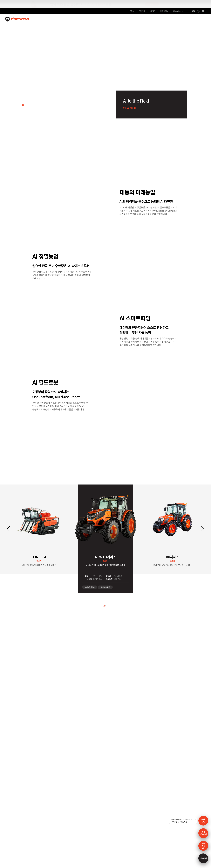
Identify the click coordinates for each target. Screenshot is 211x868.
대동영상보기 (203, 846)
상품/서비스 (105, 19)
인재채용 (142, 11)
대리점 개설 (164, 11)
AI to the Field (84, 19)
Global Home (178, 11)
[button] (9, 529)
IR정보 (132, 11)
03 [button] (35, 105)
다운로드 (153, 11)
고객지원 (126, 19)
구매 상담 (203, 821)
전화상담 (203, 858)
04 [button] (41, 105)
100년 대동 (58, 19)
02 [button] (29, 105)
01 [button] (23, 105)
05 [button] (47, 105)
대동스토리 (153, 19)
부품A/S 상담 (203, 833)
